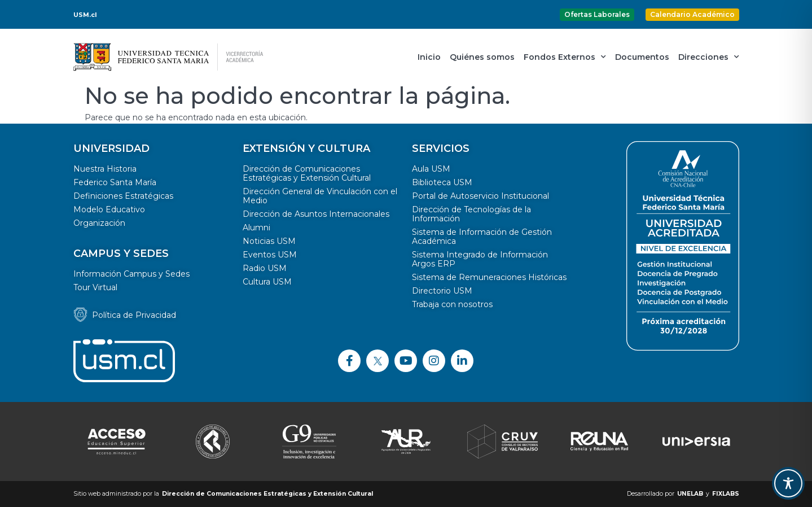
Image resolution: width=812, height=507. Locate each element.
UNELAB (690, 494)
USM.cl (85, 15)
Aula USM (431, 169)
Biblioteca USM (442, 182)
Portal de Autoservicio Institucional (480, 196)
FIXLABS (726, 494)
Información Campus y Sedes (131, 274)
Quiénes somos (482, 57)
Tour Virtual (95, 287)
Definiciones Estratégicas (123, 196)
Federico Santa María (115, 182)
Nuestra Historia (105, 169)
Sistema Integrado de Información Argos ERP (480, 259)
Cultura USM (267, 282)
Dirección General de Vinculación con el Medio (320, 196)
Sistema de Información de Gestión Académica (482, 237)
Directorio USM (442, 291)
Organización (99, 223)
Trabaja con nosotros (452, 304)
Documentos (642, 57)
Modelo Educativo (109, 209)
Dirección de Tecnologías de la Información (471, 214)
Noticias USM (269, 241)
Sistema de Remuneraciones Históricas (489, 277)
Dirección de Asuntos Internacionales (316, 214)
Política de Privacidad (134, 315)
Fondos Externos (565, 57)
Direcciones (709, 57)
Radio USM (265, 268)
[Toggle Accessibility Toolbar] (788, 483)
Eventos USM (270, 255)
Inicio (429, 57)
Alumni (256, 228)
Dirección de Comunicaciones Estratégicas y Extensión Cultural (307, 173)
